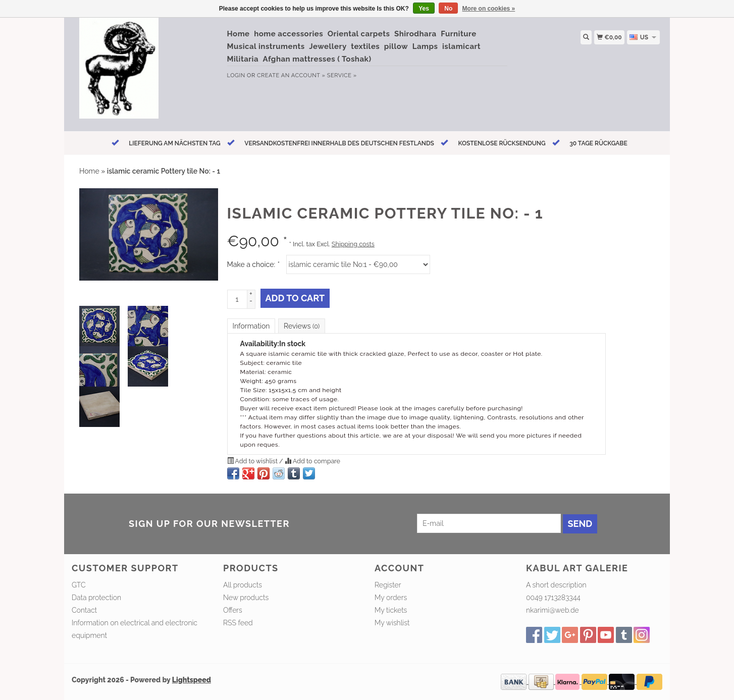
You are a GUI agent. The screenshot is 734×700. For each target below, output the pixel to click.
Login (236, 75)
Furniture (458, 34)
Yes (424, 9)
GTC (79, 585)
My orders (391, 598)
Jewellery (328, 46)
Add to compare (312, 461)
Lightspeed (192, 680)
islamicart (461, 46)
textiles (365, 46)
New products (246, 598)
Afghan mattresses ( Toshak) (317, 59)
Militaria (243, 59)
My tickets (391, 610)
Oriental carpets (359, 34)
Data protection (96, 598)
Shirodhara (415, 34)
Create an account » (291, 75)
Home (239, 34)
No (448, 9)
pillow (396, 46)
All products (243, 585)
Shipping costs (353, 244)
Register (388, 585)
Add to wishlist (253, 461)
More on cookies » (489, 9)
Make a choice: (253, 264)
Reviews (302, 326)
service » (342, 75)
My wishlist (392, 623)
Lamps (425, 46)
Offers (233, 610)
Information (251, 326)
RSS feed (238, 623)
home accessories (289, 34)
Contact (84, 610)
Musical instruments (266, 46)
